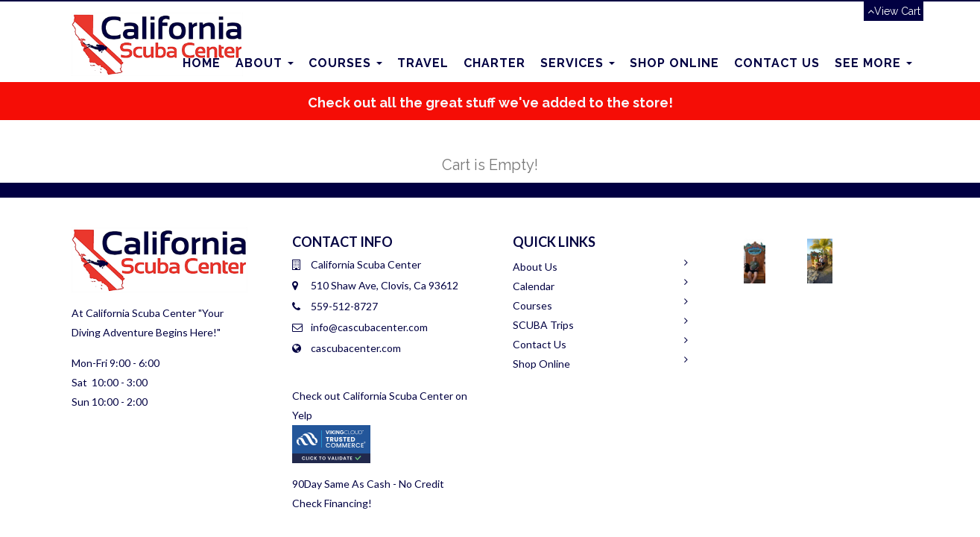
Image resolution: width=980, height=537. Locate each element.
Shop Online (674, 63)
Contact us (777, 63)
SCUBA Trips (543, 325)
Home (202, 63)
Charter (494, 63)
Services (578, 63)
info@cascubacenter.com (369, 327)
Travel (423, 63)
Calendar (534, 286)
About (265, 63)
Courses (345, 63)
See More (873, 63)
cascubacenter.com (356, 348)
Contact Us (540, 344)
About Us (535, 267)
